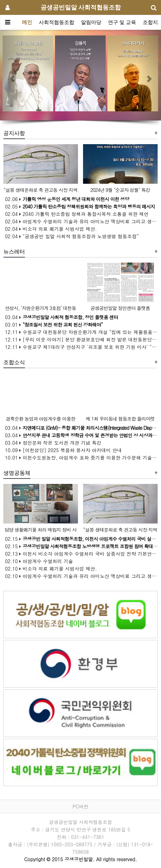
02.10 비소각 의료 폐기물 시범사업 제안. (50, 569)
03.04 (61, 317)
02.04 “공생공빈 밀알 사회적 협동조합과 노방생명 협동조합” (71, 236)
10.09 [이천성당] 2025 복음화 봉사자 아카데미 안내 (63, 450)
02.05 (79, 206)
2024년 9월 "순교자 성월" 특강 (120, 190)
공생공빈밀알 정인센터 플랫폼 (120, 308)
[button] (12, 75)
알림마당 (91, 22)
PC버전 (80, 806)
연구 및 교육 (122, 22)
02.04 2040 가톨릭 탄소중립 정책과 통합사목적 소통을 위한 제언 (76, 214)
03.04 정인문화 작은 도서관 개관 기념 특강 (52, 443)
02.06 (66, 199)
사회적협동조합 (57, 22)
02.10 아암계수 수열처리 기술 (38, 561)
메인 (27, 22)
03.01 (53, 325)
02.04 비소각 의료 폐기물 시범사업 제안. (50, 229)
